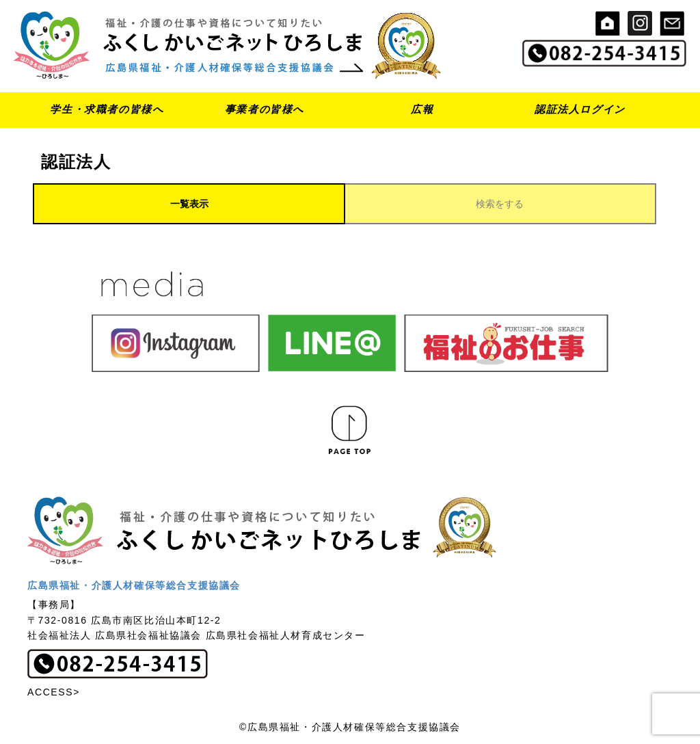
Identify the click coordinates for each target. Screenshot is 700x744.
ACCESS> (54, 692)
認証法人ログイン (580, 109)
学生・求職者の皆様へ (107, 109)
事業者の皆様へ (265, 109)
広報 (422, 109)
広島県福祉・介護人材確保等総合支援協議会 (134, 585)
